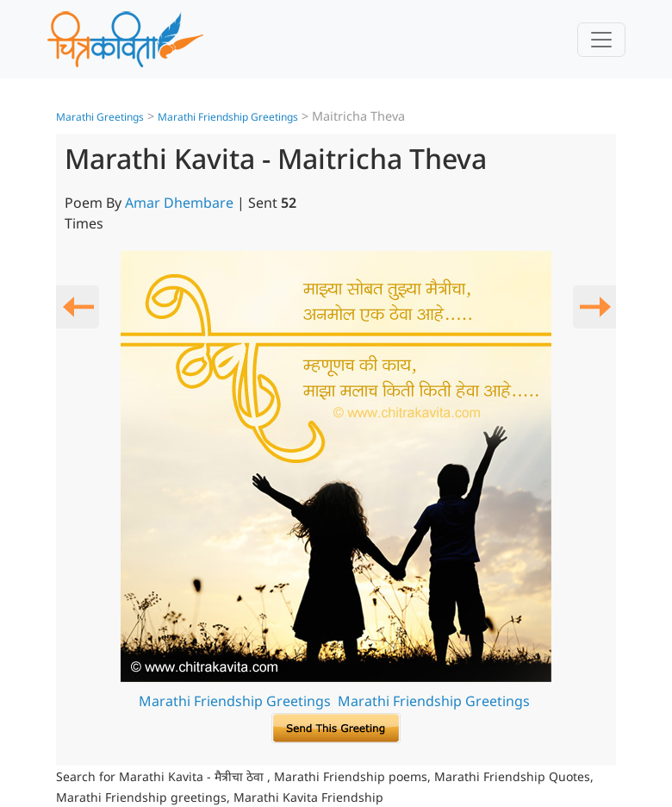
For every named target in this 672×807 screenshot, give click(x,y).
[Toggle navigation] (601, 40)
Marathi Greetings (100, 117)
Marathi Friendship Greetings (228, 117)
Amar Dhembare (179, 203)
